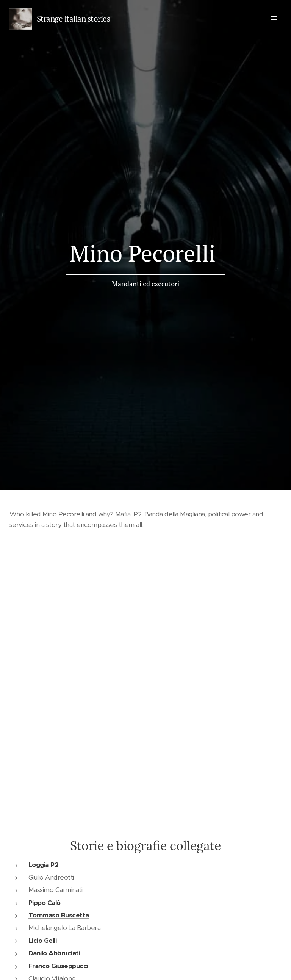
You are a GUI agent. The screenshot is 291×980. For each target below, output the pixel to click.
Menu (274, 19)
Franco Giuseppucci (58, 966)
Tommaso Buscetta (59, 915)
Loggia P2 (43, 865)
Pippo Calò (45, 903)
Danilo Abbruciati (54, 953)
